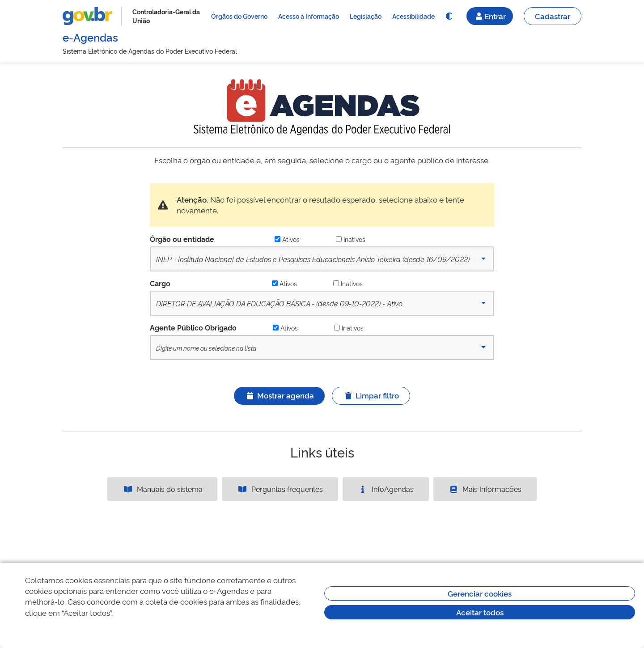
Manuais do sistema (163, 489)
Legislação (366, 16)
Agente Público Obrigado (193, 327)
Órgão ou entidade (182, 239)
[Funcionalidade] (449, 16)
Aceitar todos (480, 612)
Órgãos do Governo (239, 16)
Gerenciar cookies (480, 593)
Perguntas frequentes (280, 489)
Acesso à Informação (309, 16)
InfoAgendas (386, 489)
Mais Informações (485, 489)
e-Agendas (90, 37)
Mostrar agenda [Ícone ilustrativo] (279, 395)
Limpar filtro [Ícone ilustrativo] (371, 395)
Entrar (490, 16)
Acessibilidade (413, 16)
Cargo (160, 283)
